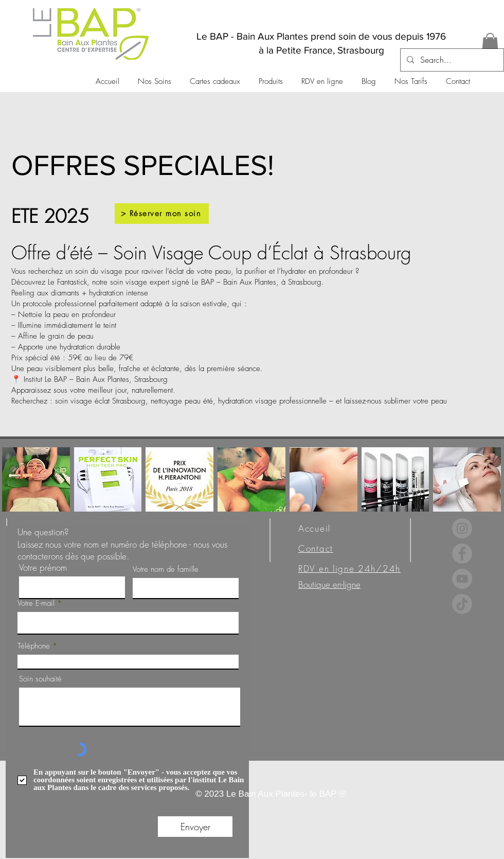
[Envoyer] (195, 827)
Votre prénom (43, 567)
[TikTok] (462, 604)
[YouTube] (462, 579)
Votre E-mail (36, 603)
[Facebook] (462, 554)
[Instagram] (462, 528)
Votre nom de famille (166, 569)
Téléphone (34, 646)
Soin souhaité (40, 679)
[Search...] (451, 60)
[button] (490, 43)
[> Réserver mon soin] (162, 214)
